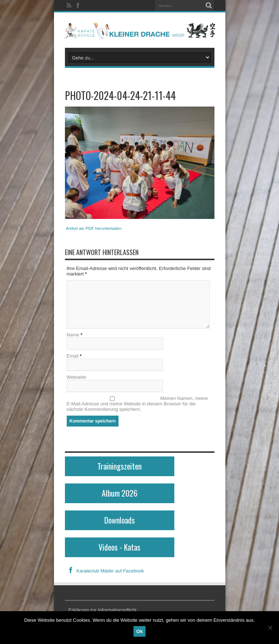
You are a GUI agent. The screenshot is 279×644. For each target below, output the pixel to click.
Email (73, 356)
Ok (140, 631)
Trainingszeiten (119, 466)
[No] (270, 628)
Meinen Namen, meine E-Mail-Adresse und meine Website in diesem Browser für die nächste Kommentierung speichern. (137, 404)
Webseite (77, 377)
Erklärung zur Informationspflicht (102, 610)
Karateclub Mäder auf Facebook (104, 571)
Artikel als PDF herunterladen (94, 228)
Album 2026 (120, 493)
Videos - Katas (119, 547)
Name (73, 335)
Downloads (120, 520)
